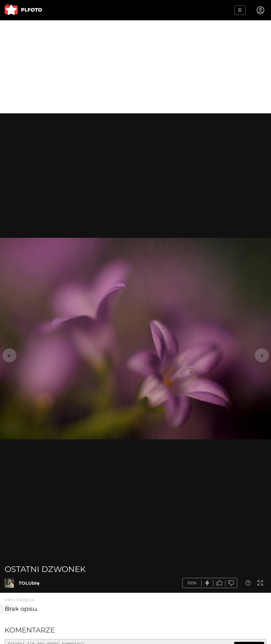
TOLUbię (29, 583)
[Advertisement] (135, 67)
